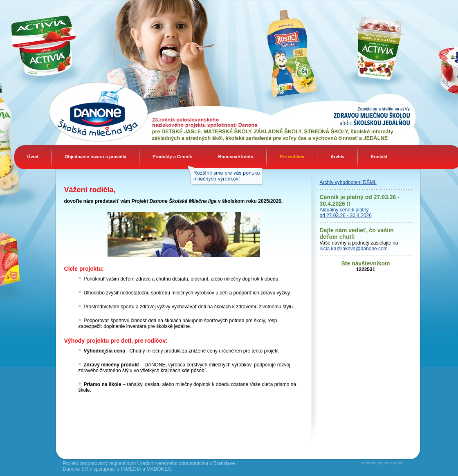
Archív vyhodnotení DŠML (348, 182)
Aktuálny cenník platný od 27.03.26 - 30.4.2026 (346, 213)
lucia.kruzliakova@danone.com (354, 249)
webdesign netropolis (383, 463)
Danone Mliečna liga (73, 111)
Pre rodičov (292, 157)
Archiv (337, 157)
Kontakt (379, 157)
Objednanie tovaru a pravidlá (95, 157)
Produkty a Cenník (172, 157)
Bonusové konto (236, 157)
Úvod (33, 157)
